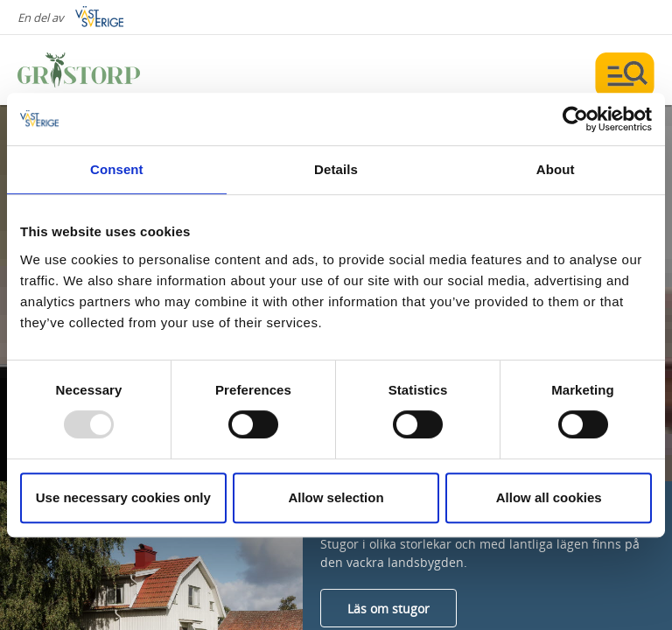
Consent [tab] (117, 169)
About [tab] (556, 169)
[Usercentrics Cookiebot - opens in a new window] (575, 119)
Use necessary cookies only (123, 497)
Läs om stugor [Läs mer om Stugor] (388, 609)
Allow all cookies (549, 497)
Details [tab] (336, 169)
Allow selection (336, 497)
